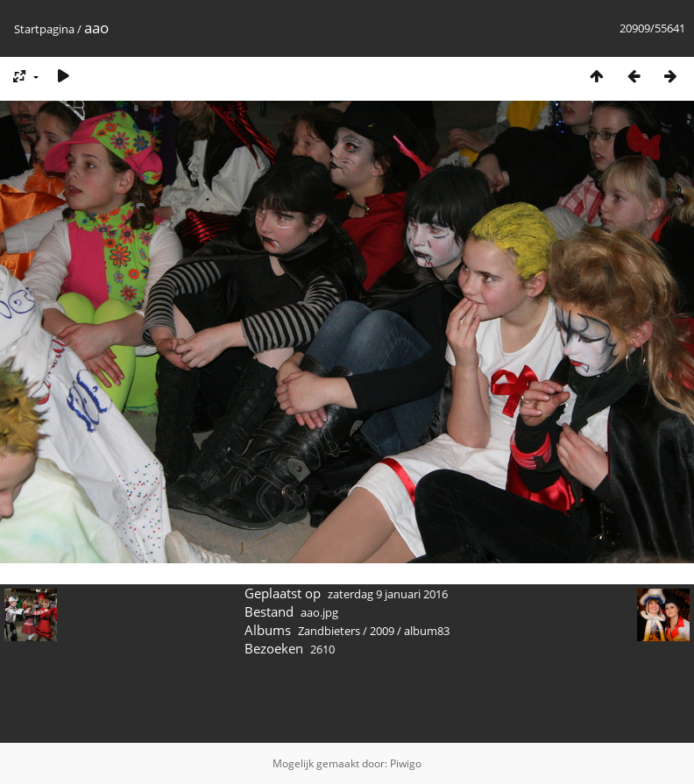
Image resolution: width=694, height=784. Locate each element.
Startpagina (44, 29)
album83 (427, 631)
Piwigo (406, 763)
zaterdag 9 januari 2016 (388, 594)
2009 (382, 631)
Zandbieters (329, 631)
